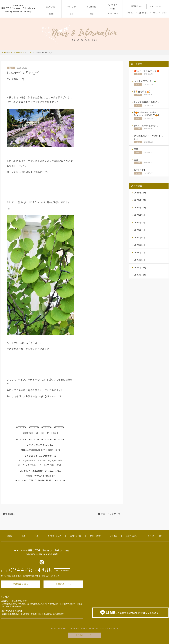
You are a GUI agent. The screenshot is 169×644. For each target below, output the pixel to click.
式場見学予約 (136, 6)
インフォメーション (160, 13)
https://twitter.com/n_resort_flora (40, 450)
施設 (24, 536)
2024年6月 (140, 237)
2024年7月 (140, 230)
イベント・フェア (54, 536)
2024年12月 (140, 200)
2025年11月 (140, 193)
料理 (36, 536)
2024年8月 (140, 222)
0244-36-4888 (31, 570)
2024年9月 (140, 215)
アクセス (131, 13)
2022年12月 (140, 267)
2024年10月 (140, 207)
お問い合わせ (155, 6)
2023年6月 (140, 260)
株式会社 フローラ (84, 635)
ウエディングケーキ (109, 514)
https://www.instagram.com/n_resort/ (40, 460)
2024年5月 (140, 245)
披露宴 (10, 536)
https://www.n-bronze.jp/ (40, 476)
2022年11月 (140, 275)
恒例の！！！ (9, 514)
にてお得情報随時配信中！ (129, 613)
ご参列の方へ (143, 13)
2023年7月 (140, 252)
